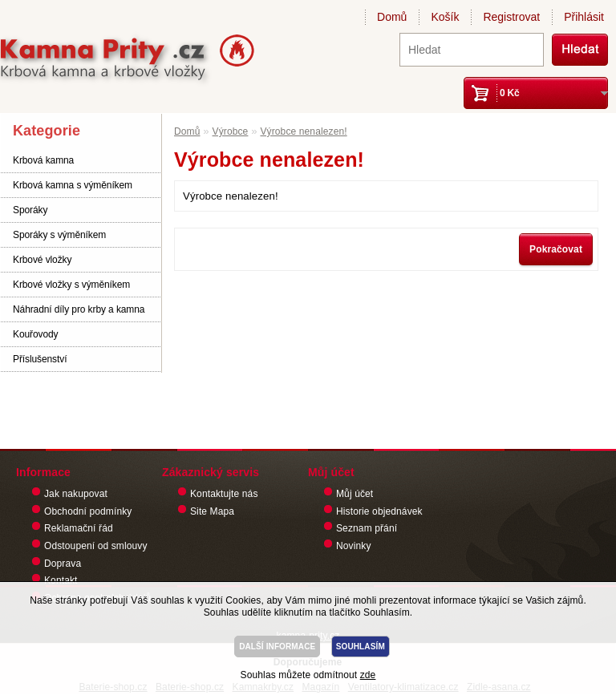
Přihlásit (584, 17)
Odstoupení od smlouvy (96, 546)
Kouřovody (35, 334)
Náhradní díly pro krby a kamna (79, 309)
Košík (445, 17)
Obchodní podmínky (88, 511)
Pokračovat (556, 249)
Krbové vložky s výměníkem (71, 285)
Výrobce (231, 131)
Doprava (63, 564)
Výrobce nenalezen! (303, 131)
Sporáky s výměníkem (59, 235)
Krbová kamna (43, 160)
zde (368, 675)
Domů (392, 17)
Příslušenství (40, 359)
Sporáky (30, 210)
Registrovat (511, 17)
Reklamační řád (79, 528)
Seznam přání (367, 528)
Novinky (354, 546)
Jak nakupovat (76, 494)
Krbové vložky (42, 260)
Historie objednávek (379, 511)
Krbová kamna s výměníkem (73, 185)
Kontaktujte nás (224, 494)
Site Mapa (212, 511)
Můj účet (355, 494)
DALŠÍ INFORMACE (277, 647)
